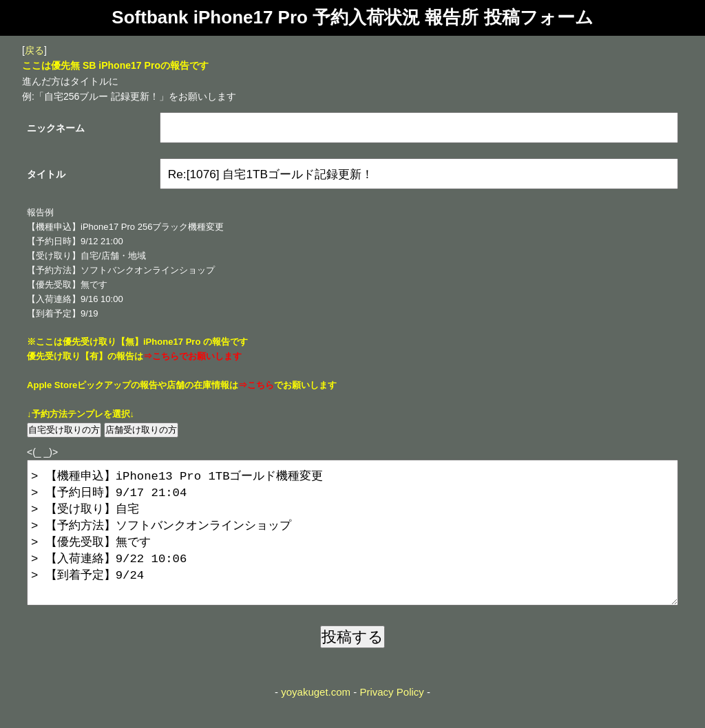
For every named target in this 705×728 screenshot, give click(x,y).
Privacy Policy (391, 719)
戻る (34, 50)
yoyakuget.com (316, 719)
